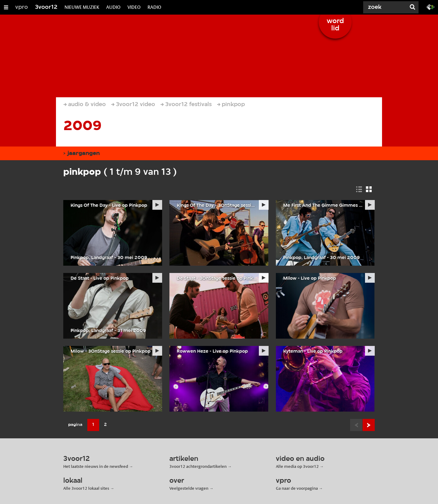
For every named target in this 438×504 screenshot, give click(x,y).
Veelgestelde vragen (189, 488)
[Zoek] (383, 7)
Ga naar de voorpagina (297, 488)
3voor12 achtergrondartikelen (198, 466)
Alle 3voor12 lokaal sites (86, 488)
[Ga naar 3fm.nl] (431, 7)
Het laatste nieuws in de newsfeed (96, 466)
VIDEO (134, 7)
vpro (22, 7)
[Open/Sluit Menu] (6, 7)
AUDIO (113, 7)
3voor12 (46, 7)
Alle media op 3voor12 (297, 466)
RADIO (154, 7)
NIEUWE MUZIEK (82, 7)
